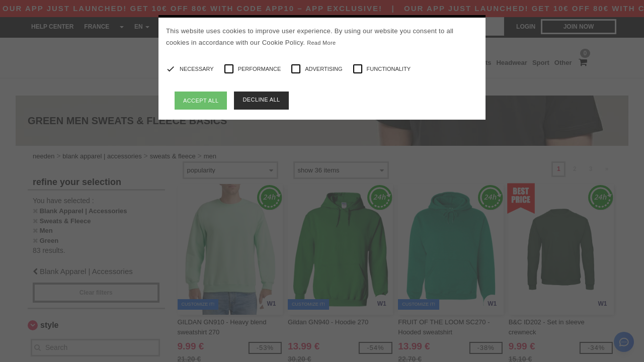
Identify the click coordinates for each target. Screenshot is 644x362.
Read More (321, 43)
